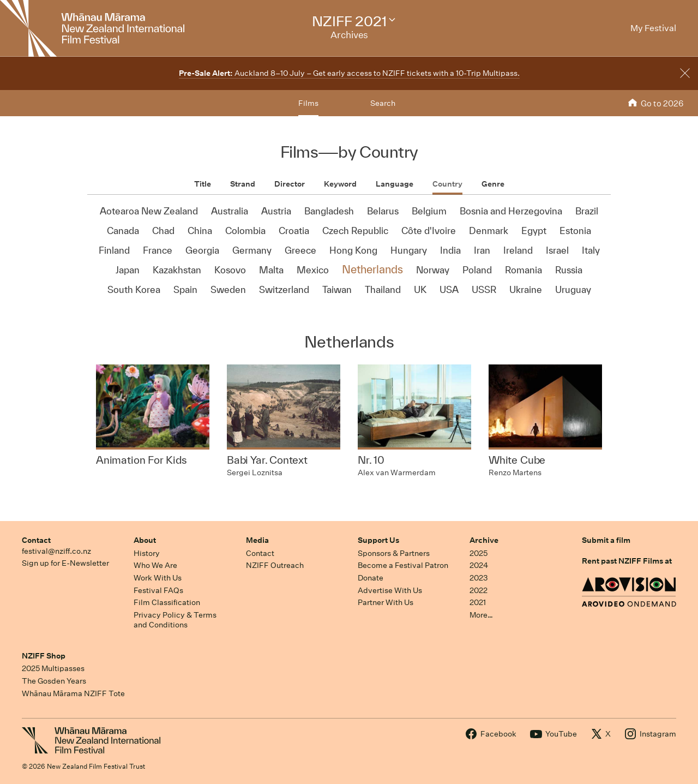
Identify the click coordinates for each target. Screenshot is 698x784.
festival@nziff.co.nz (56, 551)
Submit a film (606, 540)
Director (290, 184)
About (145, 540)
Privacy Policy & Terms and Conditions (175, 620)
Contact (36, 540)
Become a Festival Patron (403, 565)
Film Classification (167, 602)
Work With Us (158, 578)
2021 (478, 602)
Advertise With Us (390, 590)
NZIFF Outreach (275, 565)
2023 (479, 578)
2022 (479, 590)
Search (383, 103)
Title (203, 184)
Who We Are (155, 565)
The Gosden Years (54, 681)
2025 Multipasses (53, 668)
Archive (484, 540)
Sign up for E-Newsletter (65, 563)
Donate (371, 578)
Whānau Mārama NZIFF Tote (73, 693)
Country (447, 184)
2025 (479, 553)
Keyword (340, 184)
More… (481, 615)
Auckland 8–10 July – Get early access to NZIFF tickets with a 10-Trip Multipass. (349, 73)
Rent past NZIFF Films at (627, 561)
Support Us (378, 540)
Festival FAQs (158, 590)
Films (308, 103)
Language (395, 184)
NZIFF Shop (44, 656)
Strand (243, 184)
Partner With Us (386, 602)
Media (257, 540)
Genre (493, 184)
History (147, 553)
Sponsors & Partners (394, 553)
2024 (479, 565)
